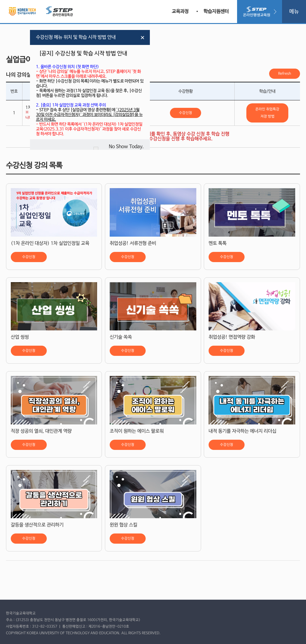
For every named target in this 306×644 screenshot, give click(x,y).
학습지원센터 (216, 12)
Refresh (285, 74)
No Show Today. (126, 147)
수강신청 (186, 113)
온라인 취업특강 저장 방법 (267, 113)
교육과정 (180, 12)
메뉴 (294, 12)
